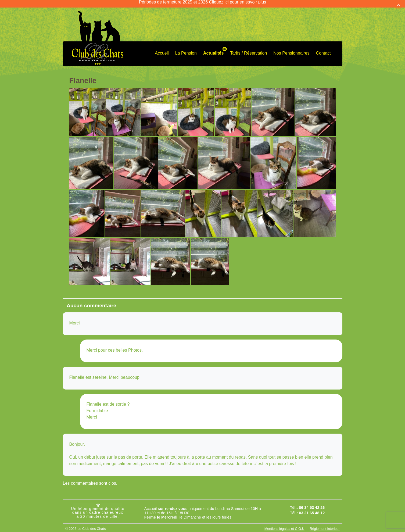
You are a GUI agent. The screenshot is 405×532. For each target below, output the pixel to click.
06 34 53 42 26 (312, 503)
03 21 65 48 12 (312, 509)
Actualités (213, 49)
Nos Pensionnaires (291, 49)
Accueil (162, 49)
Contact (323, 49)
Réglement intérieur (325, 525)
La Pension (186, 49)
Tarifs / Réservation (248, 49)
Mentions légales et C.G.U (284, 525)
